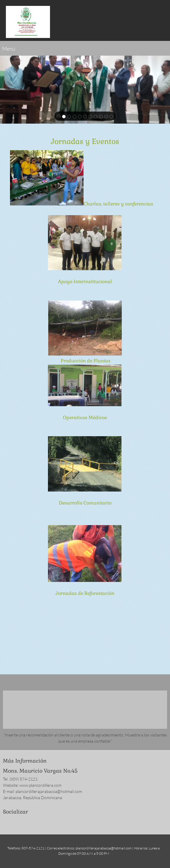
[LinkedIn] (25, 823)
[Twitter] (16, 823)
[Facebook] (7, 823)
